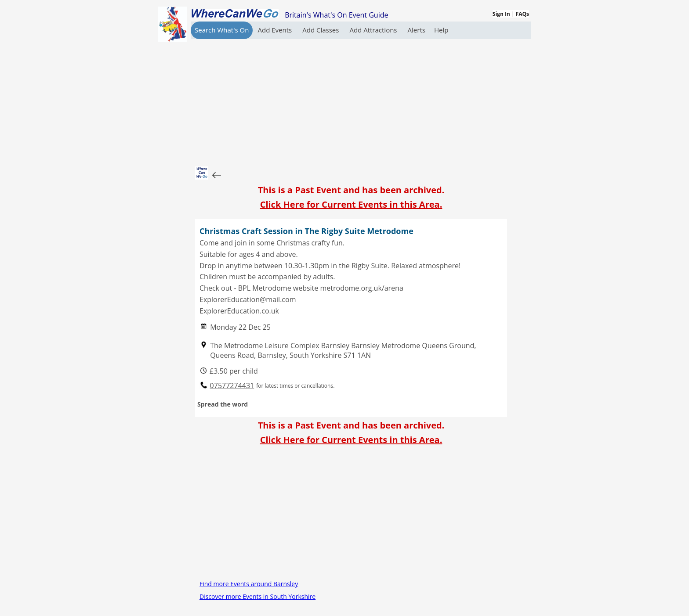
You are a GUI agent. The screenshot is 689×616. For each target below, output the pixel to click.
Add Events (276, 30)
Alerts (417, 30)
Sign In (501, 14)
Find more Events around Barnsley (249, 584)
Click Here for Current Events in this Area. (351, 204)
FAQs (522, 14)
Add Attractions (374, 30)
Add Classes (321, 30)
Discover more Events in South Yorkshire (257, 596)
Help (441, 30)
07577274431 (232, 386)
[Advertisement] (351, 101)
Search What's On (222, 30)
